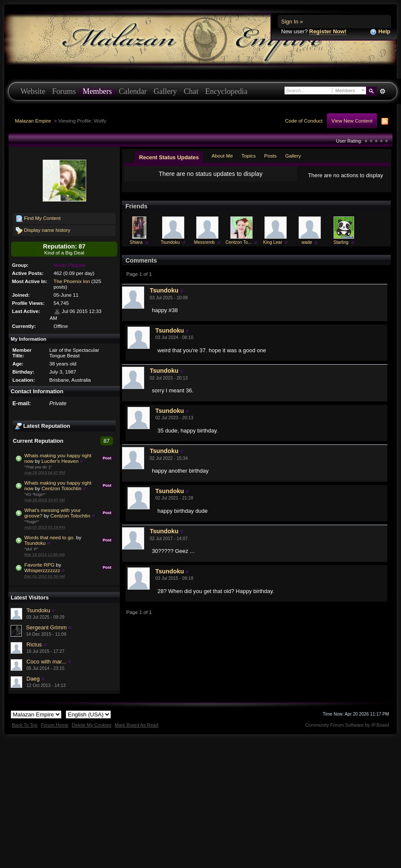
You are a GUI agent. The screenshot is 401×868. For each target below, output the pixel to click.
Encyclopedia (226, 91)
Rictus (34, 644)
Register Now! (328, 31)
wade (307, 249)
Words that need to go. (49, 537)
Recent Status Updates (169, 157)
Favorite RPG (39, 565)
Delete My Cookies (92, 725)
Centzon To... (239, 249)
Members (97, 91)
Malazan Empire (33, 121)
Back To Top (25, 725)
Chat (191, 91)
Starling (341, 249)
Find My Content (38, 219)
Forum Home (55, 725)
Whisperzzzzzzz (42, 570)
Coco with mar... (46, 662)
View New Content (352, 121)
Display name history (43, 231)
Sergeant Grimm (46, 627)
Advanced (382, 91)
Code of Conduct (304, 121)
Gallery (165, 91)
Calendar (133, 91)
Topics (248, 156)
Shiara (136, 249)
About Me (222, 156)
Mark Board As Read (137, 725)
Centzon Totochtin (61, 488)
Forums (64, 91)
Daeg (33, 679)
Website (33, 91)
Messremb (205, 249)
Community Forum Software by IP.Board (347, 725)
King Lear (273, 249)
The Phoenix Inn (72, 281)
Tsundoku (35, 543)
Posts (270, 156)
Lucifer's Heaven (60, 461)
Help (380, 32)
